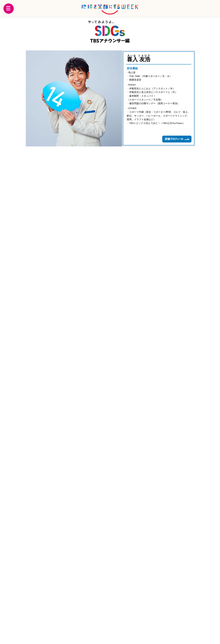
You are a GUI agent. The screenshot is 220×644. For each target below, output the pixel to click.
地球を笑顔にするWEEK (110, 9)
